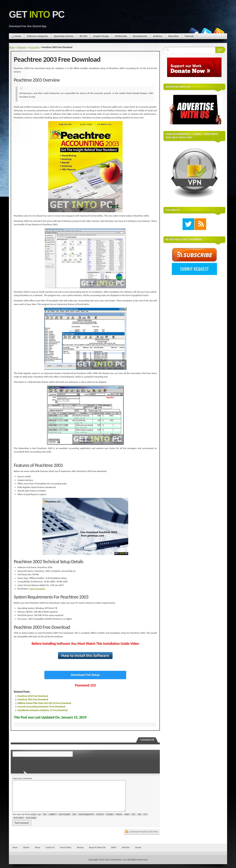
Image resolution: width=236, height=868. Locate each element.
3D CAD (83, 36)
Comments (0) (147, 740)
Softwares (22, 47)
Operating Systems (64, 36)
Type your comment (22, 778)
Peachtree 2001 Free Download (33, 699)
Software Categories (37, 36)
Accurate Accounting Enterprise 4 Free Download (41, 707)
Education (173, 36)
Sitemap (80, 847)
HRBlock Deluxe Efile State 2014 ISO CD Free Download (44, 703)
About (37, 847)
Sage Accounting (37, 589)
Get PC (37, 14)
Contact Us (50, 847)
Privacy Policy (66, 847)
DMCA (114, 847)
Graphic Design (101, 36)
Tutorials (189, 36)
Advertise (126, 847)
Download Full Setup (85, 675)
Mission (26, 847)
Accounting (34, 47)
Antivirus (158, 36)
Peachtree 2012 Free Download (33, 696)
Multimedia (121, 36)
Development (140, 36)
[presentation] (37, 764)
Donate (138, 847)
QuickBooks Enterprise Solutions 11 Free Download (42, 710)
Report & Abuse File (97, 847)
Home (18, 36)
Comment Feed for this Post (144, 832)
